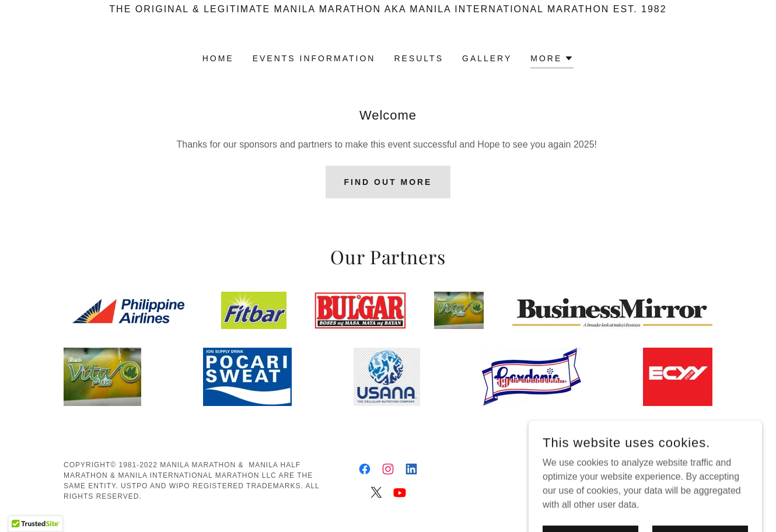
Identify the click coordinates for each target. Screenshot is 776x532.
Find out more (388, 182)
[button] (552, 60)
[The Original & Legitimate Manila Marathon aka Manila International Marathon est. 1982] (388, 9)
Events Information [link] (314, 58)
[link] (365, 469)
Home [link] (218, 58)
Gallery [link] (487, 58)
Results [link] (419, 58)
